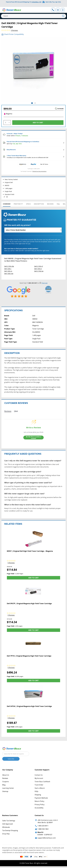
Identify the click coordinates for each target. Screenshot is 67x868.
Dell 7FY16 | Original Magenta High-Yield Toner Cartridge (29, 656)
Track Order (39, 785)
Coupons (6, 782)
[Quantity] (7, 123)
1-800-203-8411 (43, 826)
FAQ (58, 204)
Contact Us (39, 775)
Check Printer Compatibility (13, 34)
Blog (4, 785)
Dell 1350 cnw (9, 274)
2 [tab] (35, 103)
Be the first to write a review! (34, 438)
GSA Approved (8, 824)
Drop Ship (6, 834)
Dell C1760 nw (39, 271)
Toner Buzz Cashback (42, 782)
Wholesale (6, 827)
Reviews (50, 204)
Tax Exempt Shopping (10, 830)
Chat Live (44, 283)
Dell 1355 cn (8, 271)
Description (39, 204)
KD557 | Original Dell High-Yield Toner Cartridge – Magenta (30, 551)
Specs (28, 204)
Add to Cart (33, 578)
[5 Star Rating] (19, 292)
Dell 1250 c (8, 269)
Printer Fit (18, 204)
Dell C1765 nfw (9, 266)
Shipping (38, 795)
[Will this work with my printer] (33, 230)
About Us (6, 775)
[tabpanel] (33, 70)
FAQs (36, 791)
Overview (7, 204)
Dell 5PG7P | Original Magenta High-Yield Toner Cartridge (29, 603)
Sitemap (5, 791)
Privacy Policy (40, 805)
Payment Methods (41, 798)
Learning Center (8, 788)
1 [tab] (32, 103)
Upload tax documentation (39, 171)
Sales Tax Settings (9, 821)
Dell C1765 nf (39, 266)
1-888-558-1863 (43, 829)
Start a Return (40, 788)
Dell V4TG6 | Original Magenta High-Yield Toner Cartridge (29, 706)
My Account (39, 778)
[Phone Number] (53, 10)
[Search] (33, 16)
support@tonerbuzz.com (47, 838)
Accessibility (39, 808)
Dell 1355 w (38, 269)
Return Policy (39, 801)
